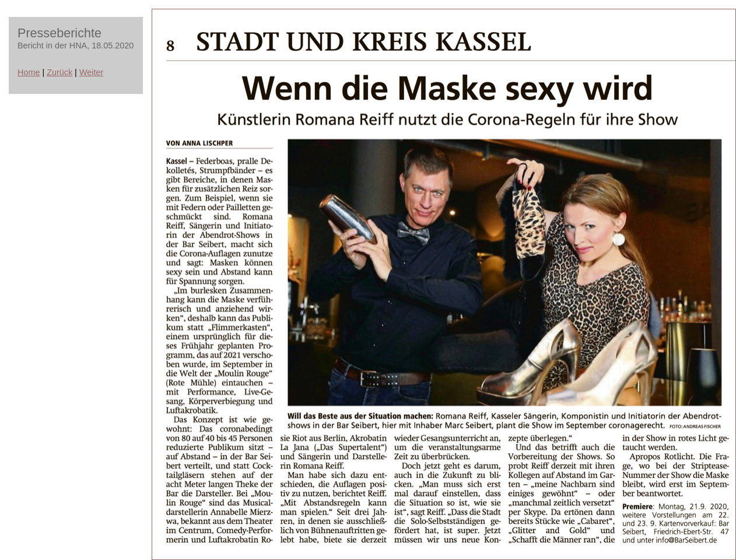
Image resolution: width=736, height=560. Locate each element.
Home (29, 72)
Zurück (59, 72)
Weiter (91, 72)
